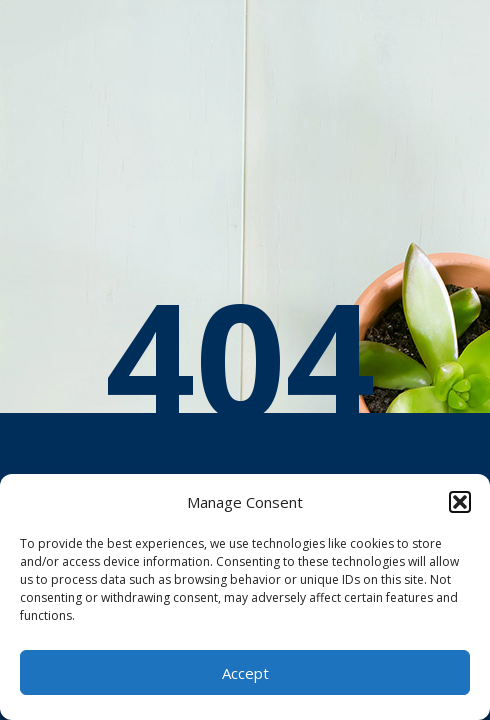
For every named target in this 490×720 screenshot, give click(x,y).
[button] (460, 502)
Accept (245, 673)
